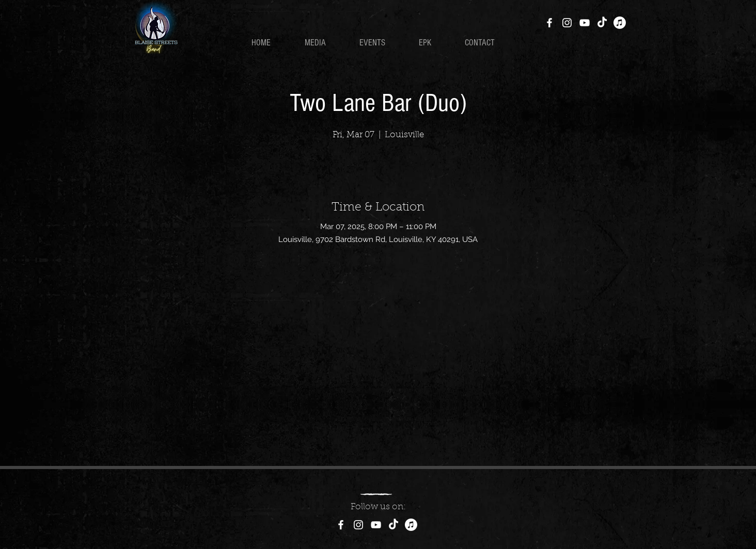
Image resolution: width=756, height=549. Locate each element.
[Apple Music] (620, 23)
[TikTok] (602, 23)
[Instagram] (567, 23)
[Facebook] (549, 23)
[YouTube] (585, 23)
